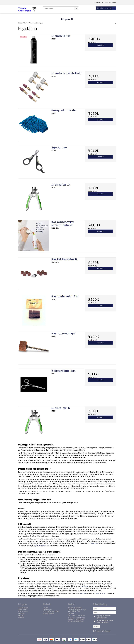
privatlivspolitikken (102, 622)
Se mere (21, 617)
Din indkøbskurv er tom (107, 9)
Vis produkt (100, 45)
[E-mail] (105, 612)
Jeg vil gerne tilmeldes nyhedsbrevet (106, 617)
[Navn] (105, 608)
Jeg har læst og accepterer (105, 621)
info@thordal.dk (100, 593)
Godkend (97, 626)
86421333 (83, 593)
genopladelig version (42, 546)
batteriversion (95, 543)
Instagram (107, 631)
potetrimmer (85, 586)
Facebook (98, 631)
